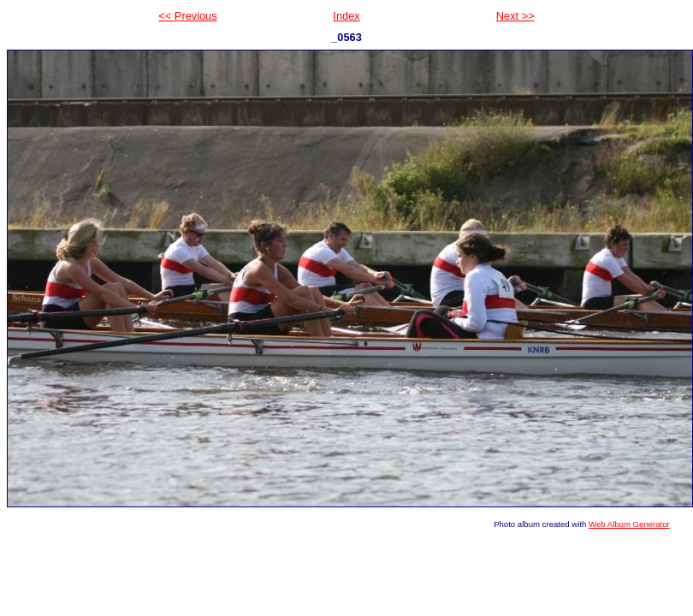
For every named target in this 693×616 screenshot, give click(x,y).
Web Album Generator (629, 524)
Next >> (515, 16)
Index (346, 16)
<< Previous (187, 16)
